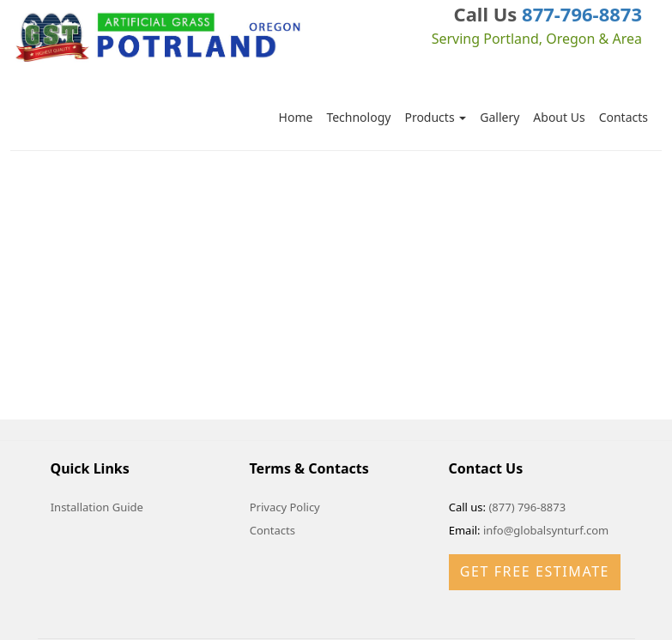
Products (435, 117)
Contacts (624, 117)
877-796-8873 (582, 14)
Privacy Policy (285, 507)
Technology (358, 117)
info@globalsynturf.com (546, 530)
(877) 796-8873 (527, 507)
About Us (559, 117)
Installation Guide (97, 507)
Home (296, 117)
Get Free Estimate (535, 571)
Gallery (499, 117)
